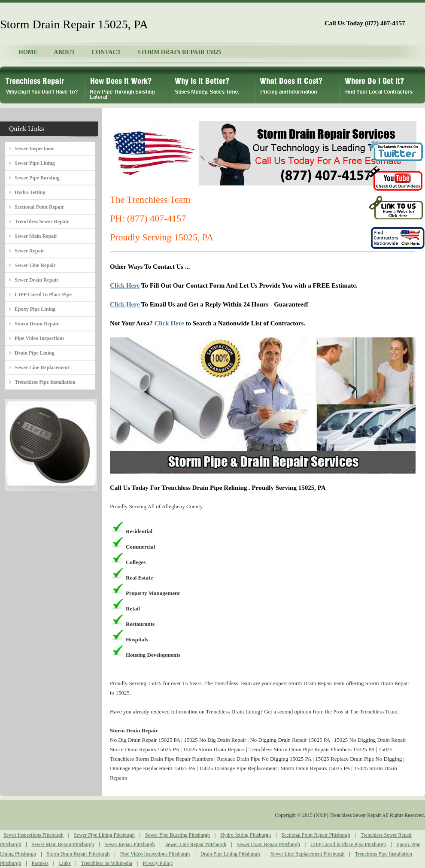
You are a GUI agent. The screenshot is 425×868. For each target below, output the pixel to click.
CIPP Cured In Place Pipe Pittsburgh (348, 844)
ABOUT (64, 52)
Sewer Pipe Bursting (37, 178)
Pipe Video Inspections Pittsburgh (155, 854)
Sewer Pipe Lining (35, 163)
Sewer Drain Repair (36, 280)
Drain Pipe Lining (35, 353)
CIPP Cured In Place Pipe (43, 294)
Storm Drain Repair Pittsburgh (78, 854)
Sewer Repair (29, 251)
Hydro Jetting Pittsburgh (246, 835)
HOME (28, 52)
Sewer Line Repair (35, 265)
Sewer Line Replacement (42, 367)
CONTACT (106, 52)
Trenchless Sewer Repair (42, 222)
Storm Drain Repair (37, 324)
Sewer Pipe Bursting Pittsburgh (178, 835)
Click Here (125, 285)
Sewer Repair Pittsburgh (129, 844)
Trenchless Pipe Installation (45, 382)
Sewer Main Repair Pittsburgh (63, 844)
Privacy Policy (158, 863)
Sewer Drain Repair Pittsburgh (268, 844)
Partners (40, 863)
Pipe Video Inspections (39, 338)
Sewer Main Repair (36, 236)
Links (65, 863)
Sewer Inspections (34, 149)
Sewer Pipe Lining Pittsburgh (104, 835)
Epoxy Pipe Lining (35, 309)
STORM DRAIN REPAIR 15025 (179, 52)
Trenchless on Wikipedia (107, 863)
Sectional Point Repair (39, 207)
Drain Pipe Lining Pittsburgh (230, 854)
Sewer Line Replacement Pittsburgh (308, 854)
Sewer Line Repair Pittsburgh (196, 844)
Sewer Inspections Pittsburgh (33, 835)
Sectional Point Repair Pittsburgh (316, 835)
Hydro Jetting (30, 192)
